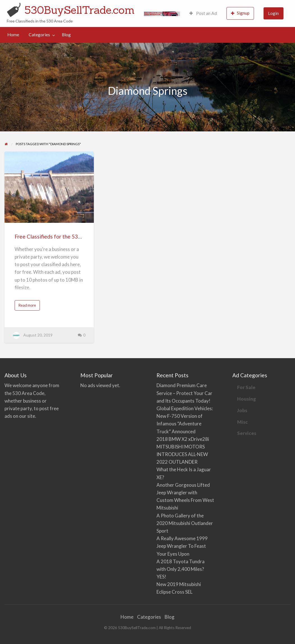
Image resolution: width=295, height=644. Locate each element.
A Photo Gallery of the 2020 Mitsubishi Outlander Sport (185, 523)
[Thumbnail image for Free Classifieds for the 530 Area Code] (49, 187)
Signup (240, 13)
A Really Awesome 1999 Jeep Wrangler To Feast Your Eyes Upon (182, 546)
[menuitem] (203, 13)
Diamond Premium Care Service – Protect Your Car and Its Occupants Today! (184, 393)
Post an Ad (203, 13)
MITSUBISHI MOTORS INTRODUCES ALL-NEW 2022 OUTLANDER (182, 454)
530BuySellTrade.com (80, 10)
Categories (39, 35)
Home (13, 35)
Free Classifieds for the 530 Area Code (61, 236)
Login (273, 13)
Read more (28, 307)
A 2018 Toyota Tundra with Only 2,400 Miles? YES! (181, 569)
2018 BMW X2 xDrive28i (183, 439)
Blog (66, 35)
